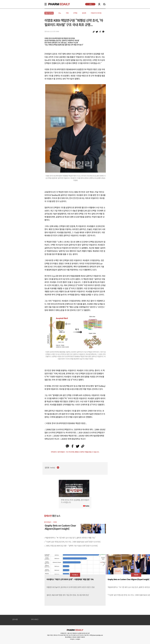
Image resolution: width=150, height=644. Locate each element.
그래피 (55, 522)
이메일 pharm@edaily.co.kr (96, 635)
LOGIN (99, 4)
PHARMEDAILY (57, 4)
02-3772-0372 (80, 635)
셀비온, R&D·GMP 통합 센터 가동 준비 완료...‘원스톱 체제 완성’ (68, 595)
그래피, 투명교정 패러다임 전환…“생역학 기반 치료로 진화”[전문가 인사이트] (71, 546)
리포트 (136, 575)
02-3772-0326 (59, 635)
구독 (90, 4)
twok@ (53, 468)
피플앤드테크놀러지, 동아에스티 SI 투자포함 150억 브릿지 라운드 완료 (71, 587)
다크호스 (75, 575)
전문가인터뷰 (49, 13)
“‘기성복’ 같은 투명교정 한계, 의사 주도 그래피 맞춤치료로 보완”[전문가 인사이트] (73, 542)
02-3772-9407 (72, 635)
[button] (104, 564)
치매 (67, 13)
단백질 (75, 13)
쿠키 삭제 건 (35, 620)
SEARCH (104, 4)
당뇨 (60, 13)
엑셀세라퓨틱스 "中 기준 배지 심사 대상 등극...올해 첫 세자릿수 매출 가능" (70, 538)
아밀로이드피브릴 (96, 13)
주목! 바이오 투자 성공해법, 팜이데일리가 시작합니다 (75, 501)
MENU (46, 4)
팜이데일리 (48, 522)
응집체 (84, 13)
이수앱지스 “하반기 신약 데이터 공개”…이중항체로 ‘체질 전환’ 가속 (70, 579)
